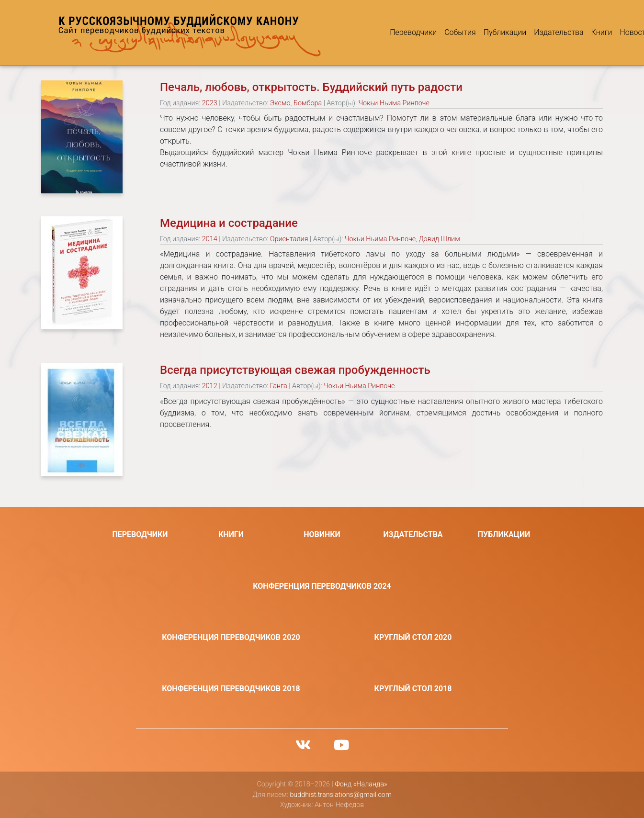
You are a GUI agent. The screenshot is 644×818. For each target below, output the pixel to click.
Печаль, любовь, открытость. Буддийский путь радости (311, 87)
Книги (566, 32)
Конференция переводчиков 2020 (231, 637)
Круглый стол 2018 (413, 689)
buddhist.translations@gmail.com (340, 795)
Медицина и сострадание (229, 223)
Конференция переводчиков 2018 (231, 689)
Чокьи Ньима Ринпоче (394, 103)
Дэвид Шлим (440, 239)
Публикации (469, 32)
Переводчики (378, 32)
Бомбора (308, 103)
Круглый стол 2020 (413, 637)
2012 (210, 386)
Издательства (523, 32)
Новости (599, 32)
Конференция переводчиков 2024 (322, 586)
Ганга (279, 386)
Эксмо (280, 103)
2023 (210, 103)
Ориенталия (289, 239)
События (424, 32)
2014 (210, 239)
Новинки (322, 534)
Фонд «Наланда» (361, 784)
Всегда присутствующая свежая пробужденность (295, 370)
